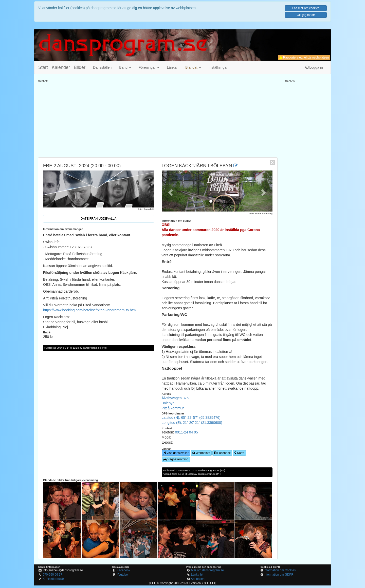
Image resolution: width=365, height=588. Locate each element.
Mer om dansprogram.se (208, 570)
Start (43, 67)
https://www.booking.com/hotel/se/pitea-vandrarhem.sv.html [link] (90, 310)
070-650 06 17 (53, 575)
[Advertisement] (158, 118)
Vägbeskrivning (176, 459)
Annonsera (198, 579)
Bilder (80, 67)
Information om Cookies (280, 570)
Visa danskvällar (176, 453)
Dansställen (102, 67)
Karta (239, 453)
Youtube (122, 575)
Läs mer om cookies (306, 8)
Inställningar (218, 67)
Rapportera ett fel (304, 58)
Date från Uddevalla (98, 219)
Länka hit (197, 575)
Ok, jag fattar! (306, 15)
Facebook (222, 453)
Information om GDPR (279, 575)
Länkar (172, 67)
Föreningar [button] (149, 67)
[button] (193, 67)
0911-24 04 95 (186, 432)
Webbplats (201, 453)
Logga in (314, 67)
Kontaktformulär (53, 579)
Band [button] (125, 67)
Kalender (61, 67)
